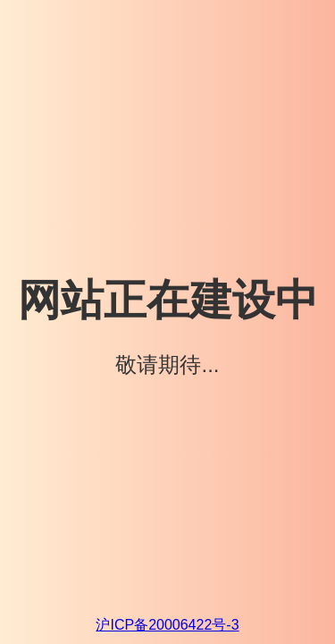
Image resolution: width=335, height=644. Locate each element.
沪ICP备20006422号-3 (167, 625)
